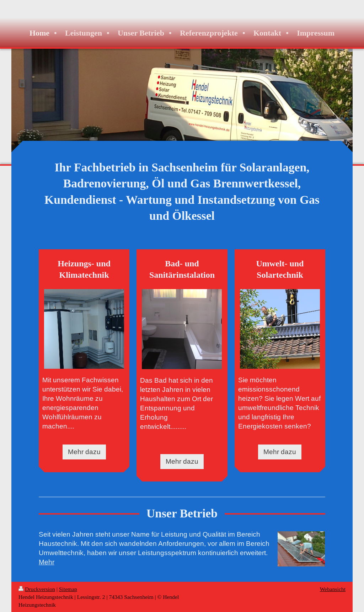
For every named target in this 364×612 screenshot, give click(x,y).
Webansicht (333, 589)
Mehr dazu (84, 452)
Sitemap (68, 589)
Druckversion (37, 589)
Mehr (47, 562)
